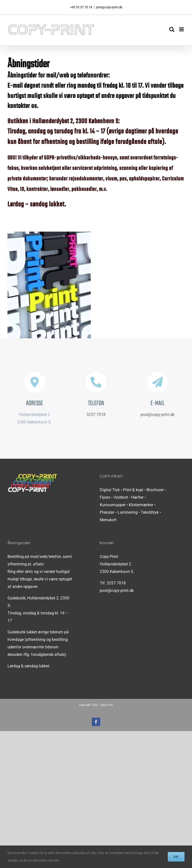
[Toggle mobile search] (172, 29)
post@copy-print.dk (109, 7)
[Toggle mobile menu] (182, 29)
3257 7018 (96, 416)
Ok (176, 857)
